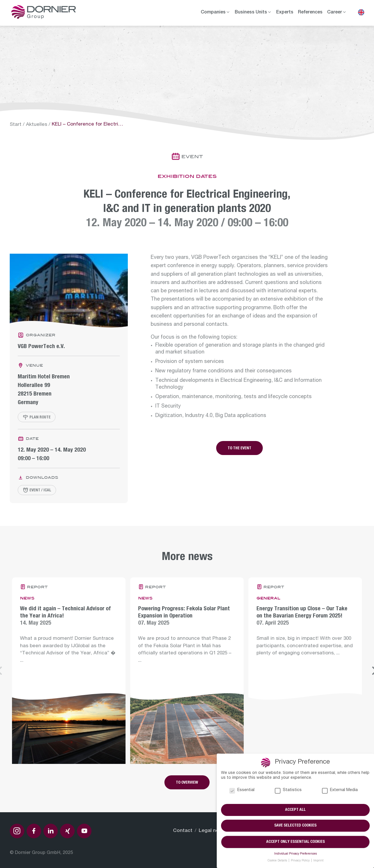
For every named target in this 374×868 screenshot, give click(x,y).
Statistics (288, 791)
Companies (213, 13)
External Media (340, 791)
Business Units (251, 13)
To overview (187, 783)
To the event (239, 448)
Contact (183, 831)
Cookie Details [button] (278, 861)
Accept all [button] (295, 810)
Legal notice (213, 831)
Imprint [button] (318, 861)
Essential (242, 791)
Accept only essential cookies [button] (296, 842)
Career (335, 13)
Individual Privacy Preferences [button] (296, 854)
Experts (285, 13)
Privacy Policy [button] (301, 861)
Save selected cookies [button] (295, 826)
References (310, 13)
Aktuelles (37, 125)
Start (16, 125)
